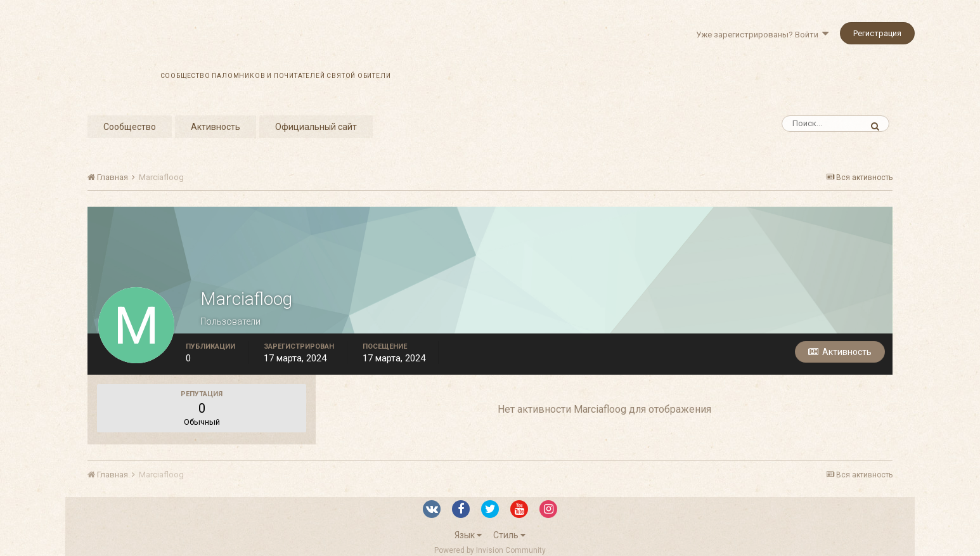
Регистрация (877, 33)
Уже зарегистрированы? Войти (762, 35)
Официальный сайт (316, 127)
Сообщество (130, 127)
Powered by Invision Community (490, 550)
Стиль (509, 535)
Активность (216, 127)
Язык (468, 535)
